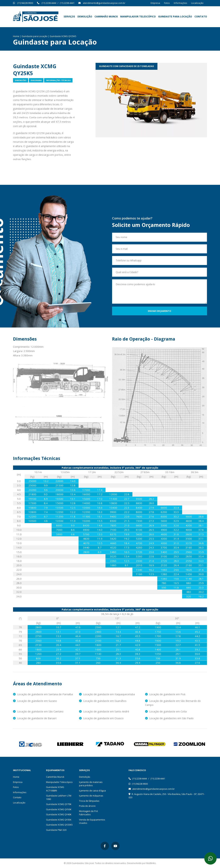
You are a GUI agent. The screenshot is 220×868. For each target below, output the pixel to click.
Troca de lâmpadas (89, 801)
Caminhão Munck (106, 16)
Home (16, 36)
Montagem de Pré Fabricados (88, 813)
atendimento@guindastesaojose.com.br (104, 3)
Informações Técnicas (58, 80)
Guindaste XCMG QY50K (59, 809)
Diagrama (36, 80)
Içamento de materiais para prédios (91, 784)
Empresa (155, 3)
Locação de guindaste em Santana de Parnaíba (43, 694)
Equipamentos (55, 770)
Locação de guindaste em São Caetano (38, 711)
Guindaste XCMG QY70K (59, 804)
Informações (180, 3)
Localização (197, 3)
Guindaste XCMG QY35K (59, 820)
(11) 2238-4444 (49, 3)
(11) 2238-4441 (67, 3)
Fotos (167, 3)
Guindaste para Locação (175, 16)
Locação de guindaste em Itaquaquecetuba (107, 694)
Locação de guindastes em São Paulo (169, 718)
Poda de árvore (87, 806)
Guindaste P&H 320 (56, 830)
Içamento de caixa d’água (92, 791)
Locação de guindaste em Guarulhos (103, 701)
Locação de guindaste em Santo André (104, 711)
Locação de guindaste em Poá (165, 694)
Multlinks (151, 863)
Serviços (69, 16)
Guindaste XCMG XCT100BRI (55, 789)
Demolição (85, 16)
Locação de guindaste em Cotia (166, 711)
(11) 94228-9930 (25, 3)
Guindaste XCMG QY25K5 (59, 825)
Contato (201, 16)
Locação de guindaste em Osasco (101, 718)
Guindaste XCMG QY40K (59, 814)
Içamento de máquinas (91, 796)
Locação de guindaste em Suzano (35, 701)
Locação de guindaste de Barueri (35, 718)
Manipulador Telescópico (138, 16)
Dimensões (21, 80)
